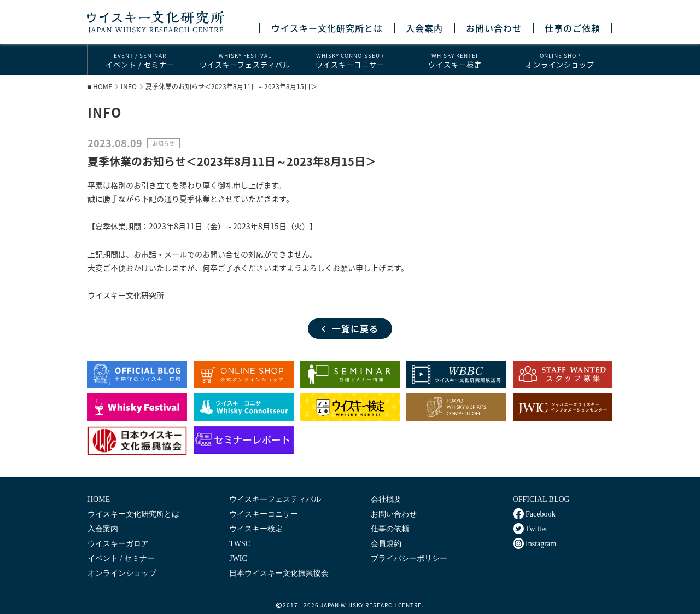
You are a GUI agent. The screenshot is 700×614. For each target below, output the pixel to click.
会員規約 (386, 544)
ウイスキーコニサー (350, 60)
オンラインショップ (560, 60)
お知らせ (164, 143)
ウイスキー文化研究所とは (327, 28)
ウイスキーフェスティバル (245, 60)
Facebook (534, 514)
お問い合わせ (494, 28)
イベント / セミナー (140, 60)
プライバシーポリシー (409, 558)
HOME (103, 86)
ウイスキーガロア (118, 544)
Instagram (535, 543)
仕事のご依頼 (573, 28)
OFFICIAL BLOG (541, 499)
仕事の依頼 (390, 529)
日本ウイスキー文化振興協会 (279, 573)
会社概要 (386, 499)
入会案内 (424, 28)
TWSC (240, 544)
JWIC (238, 558)
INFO (129, 86)
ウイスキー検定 (455, 60)
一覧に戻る (350, 328)
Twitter (530, 529)
